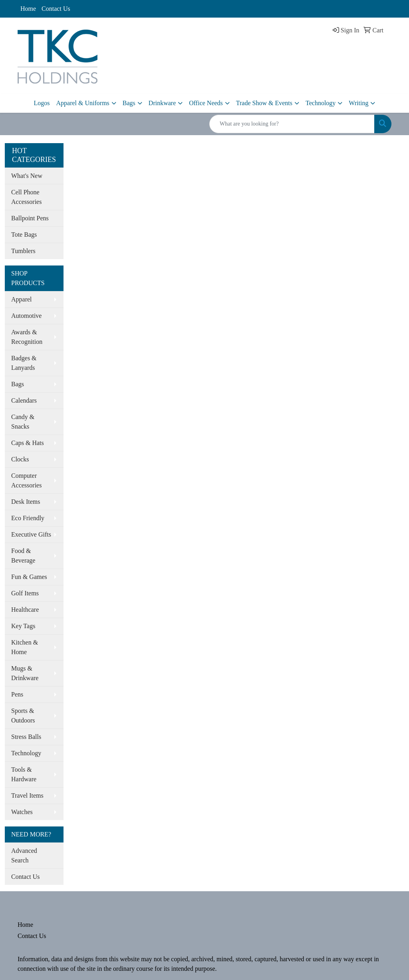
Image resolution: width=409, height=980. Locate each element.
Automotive (26, 316)
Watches (22, 812)
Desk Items (26, 502)
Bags (129, 103)
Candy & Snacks (23, 422)
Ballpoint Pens (30, 218)
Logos (42, 103)
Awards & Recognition (27, 337)
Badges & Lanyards (24, 363)
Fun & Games (29, 577)
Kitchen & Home (25, 647)
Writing (358, 103)
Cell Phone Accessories (26, 197)
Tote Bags (24, 235)
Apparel (22, 299)
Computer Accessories (26, 480)
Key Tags (23, 626)
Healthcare (25, 610)
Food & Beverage (23, 556)
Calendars (24, 400)
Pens (17, 694)
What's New (27, 176)
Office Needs (206, 103)
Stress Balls (26, 737)
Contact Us (56, 9)
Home (28, 9)
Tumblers (23, 251)
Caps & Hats (28, 443)
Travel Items (27, 795)
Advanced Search (24, 855)
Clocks (20, 459)
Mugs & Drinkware (25, 673)
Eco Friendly (28, 518)
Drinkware (162, 103)
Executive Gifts (31, 534)
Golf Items (25, 593)
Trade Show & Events (264, 103)
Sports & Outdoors (23, 716)
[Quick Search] (292, 124)
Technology (321, 103)
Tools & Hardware (24, 774)
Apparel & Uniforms (83, 103)
